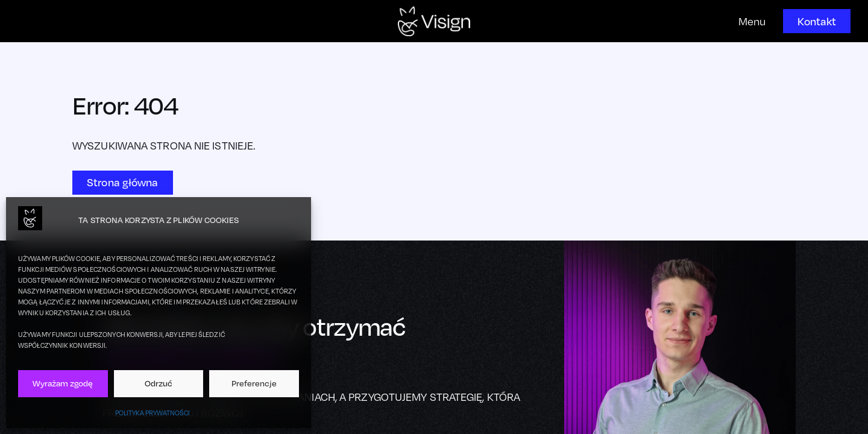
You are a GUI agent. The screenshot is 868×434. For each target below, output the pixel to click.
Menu (752, 21)
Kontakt (817, 21)
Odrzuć (159, 383)
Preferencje (254, 383)
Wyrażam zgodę (63, 383)
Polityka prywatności (153, 413)
